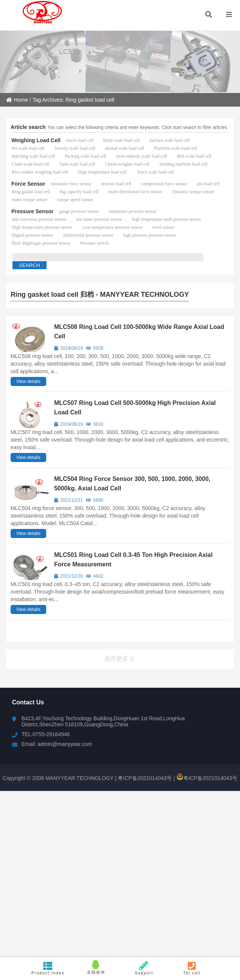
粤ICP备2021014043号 (144, 778)
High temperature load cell (102, 172)
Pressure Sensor (32, 211)
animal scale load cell (125, 148)
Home (17, 100)
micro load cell (80, 140)
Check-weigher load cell (127, 164)
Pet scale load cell (28, 148)
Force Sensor (28, 184)
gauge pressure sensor (79, 211)
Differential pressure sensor (88, 235)
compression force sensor (164, 184)
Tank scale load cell (77, 164)
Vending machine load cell (184, 164)
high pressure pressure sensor (150, 235)
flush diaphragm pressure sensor (41, 243)
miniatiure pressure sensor (133, 211)
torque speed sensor (76, 200)
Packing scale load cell (86, 156)
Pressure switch (94, 243)
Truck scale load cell (155, 172)
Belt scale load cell (194, 156)
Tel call (192, 968)
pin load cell (208, 184)
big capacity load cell (79, 192)
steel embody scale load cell (142, 156)
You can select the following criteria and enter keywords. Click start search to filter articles (137, 127)
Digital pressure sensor (33, 235)
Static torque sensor (30, 200)
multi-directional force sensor (135, 192)
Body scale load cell (122, 140)
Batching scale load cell (33, 156)
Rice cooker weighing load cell (40, 172)
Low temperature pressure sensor (113, 227)
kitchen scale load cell (170, 140)
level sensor (163, 227)
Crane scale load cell (31, 164)
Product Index (48, 968)
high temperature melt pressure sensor (166, 219)
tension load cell (116, 184)
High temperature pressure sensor (42, 227)
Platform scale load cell (175, 148)
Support (144, 968)
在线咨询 (96, 967)
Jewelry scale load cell (75, 148)
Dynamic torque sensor (193, 192)
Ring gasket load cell (31, 192)
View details (28, 381)
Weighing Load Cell (36, 140)
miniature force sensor (71, 184)
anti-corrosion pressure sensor (39, 219)
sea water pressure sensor (99, 219)
